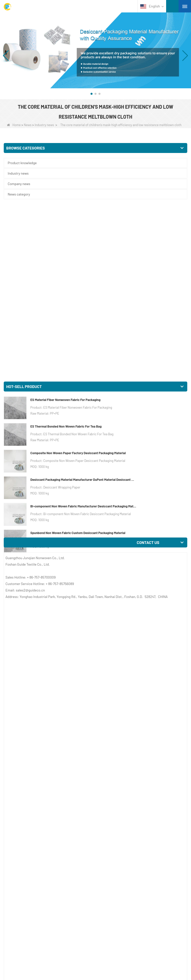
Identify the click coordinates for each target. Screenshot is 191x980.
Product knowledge (22, 163)
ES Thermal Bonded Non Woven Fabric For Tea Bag (66, 252)
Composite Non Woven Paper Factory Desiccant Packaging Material (78, 279)
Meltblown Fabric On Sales (106, 493)
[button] (92, 94)
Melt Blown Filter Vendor (53, 512)
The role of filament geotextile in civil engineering (57, 879)
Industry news (44, 125)
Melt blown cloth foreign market (52, 866)
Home (14, 125)
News (28, 125)
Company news (19, 184)
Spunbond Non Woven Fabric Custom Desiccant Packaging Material (78, 358)
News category (19, 194)
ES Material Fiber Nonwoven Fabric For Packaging (65, 225)
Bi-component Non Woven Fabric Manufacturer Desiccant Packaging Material (84, 332)
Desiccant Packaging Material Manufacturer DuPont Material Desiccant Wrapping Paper (84, 305)
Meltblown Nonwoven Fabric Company (42, 558)
